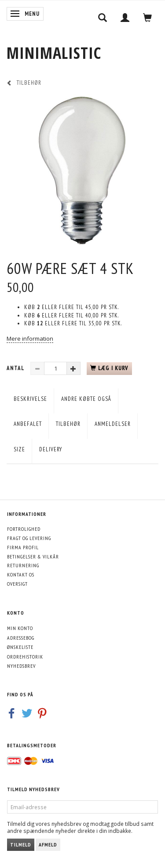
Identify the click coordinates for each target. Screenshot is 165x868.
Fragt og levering (29, 538)
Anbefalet (28, 424)
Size (19, 449)
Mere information (30, 339)
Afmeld (48, 845)
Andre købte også (86, 399)
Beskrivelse (30, 399)
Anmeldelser (113, 424)
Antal (16, 368)
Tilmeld (21, 845)
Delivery (51, 449)
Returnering (23, 565)
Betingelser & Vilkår (33, 556)
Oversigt (17, 584)
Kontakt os (21, 574)
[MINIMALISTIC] (54, 53)
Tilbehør (68, 424)
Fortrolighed (24, 529)
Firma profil (23, 547)
